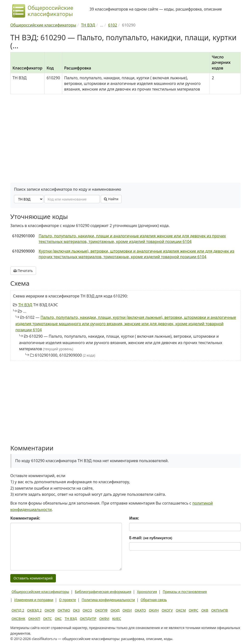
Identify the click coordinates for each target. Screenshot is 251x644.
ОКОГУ (167, 610)
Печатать (23, 271)
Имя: (134, 518)
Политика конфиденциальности (108, 600)
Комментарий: (25, 518)
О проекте (68, 600)
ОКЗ (76, 610)
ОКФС (194, 610)
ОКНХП (34, 619)
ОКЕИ (127, 610)
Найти (111, 199)
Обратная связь (154, 600)
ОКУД (115, 610)
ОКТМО (64, 610)
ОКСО (87, 610)
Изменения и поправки (34, 600)
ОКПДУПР (88, 619)
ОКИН (154, 610)
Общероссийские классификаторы (40, 592)
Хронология (147, 592)
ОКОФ (50, 610)
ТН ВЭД (25, 305)
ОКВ (205, 610)
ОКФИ (104, 619)
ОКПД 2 (18, 610)
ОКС (58, 619)
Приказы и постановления (185, 592)
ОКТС (48, 619)
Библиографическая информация (103, 592)
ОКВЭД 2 (34, 610)
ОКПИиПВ (220, 610)
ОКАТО (140, 610)
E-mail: (151, 538)
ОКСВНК (18, 619)
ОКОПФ (101, 610)
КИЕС (117, 619)
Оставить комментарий (33, 578)
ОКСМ (181, 610)
